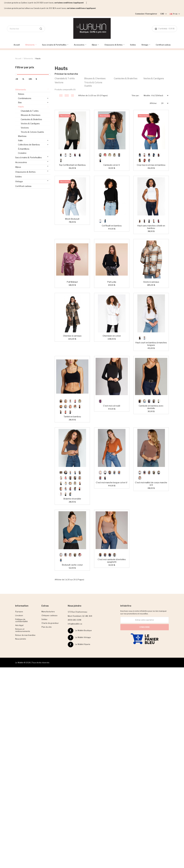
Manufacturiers (48, 612)
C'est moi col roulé (112, 406)
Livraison (19, 615)
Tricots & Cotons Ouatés (93, 84)
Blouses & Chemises (95, 78)
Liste (72, 95)
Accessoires (32, 162)
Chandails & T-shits (65, 78)
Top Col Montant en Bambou (72, 165)
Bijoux (32, 167)
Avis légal (19, 625)
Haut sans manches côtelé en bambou (151, 227)
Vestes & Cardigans (154, 78)
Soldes (18, 177)
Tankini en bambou (72, 417)
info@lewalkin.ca (75, 624)
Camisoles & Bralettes (126, 78)
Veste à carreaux (151, 282)
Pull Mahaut (72, 282)
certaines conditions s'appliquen (81, 8)
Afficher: (153, 103)
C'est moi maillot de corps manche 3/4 (151, 484)
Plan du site (47, 627)
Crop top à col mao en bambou (151, 165)
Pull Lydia (112, 282)
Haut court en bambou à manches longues (151, 344)
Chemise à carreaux (72, 336)
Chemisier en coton (112, 336)
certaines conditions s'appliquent (69, 3)
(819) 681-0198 (74, 620)
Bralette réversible (72, 499)
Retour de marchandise (25, 635)
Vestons (59, 83)
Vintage (32, 181)
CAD (164, 14)
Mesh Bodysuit (72, 219)
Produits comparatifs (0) (65, 90)
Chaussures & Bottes (32, 171)
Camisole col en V (112, 165)
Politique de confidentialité (21, 620)
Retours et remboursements (23, 630)
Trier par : (136, 95)
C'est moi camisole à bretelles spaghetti (112, 561)
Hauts (38, 58)
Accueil (18, 58)
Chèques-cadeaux (49, 615)
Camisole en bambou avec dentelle (151, 407)
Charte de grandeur (50, 623)
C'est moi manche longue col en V (112, 483)
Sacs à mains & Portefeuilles (32, 157)
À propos (19, 612)
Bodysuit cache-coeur (72, 565)
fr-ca (175, 14)
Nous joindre (21, 639)
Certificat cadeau (23, 186)
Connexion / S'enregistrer (146, 14)
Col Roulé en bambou (112, 226)
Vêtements (28, 58)
